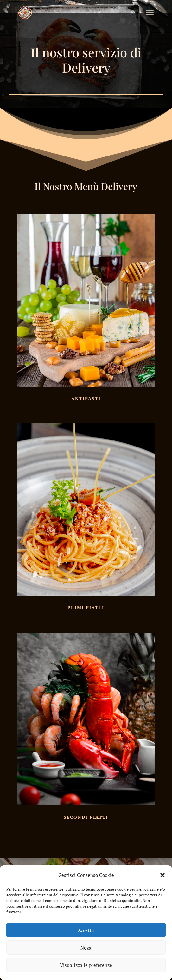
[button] (162, 875)
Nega (86, 948)
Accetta (86, 930)
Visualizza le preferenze (86, 965)
